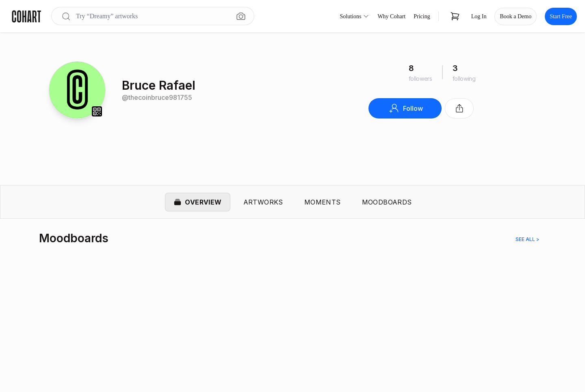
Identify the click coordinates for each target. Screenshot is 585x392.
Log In (479, 16)
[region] (292, 314)
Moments (323, 202)
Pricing (422, 16)
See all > (528, 240)
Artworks (263, 202)
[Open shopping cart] (455, 16)
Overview (197, 202)
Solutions (355, 16)
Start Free (561, 16)
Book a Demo (516, 16)
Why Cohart (391, 16)
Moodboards (387, 202)
